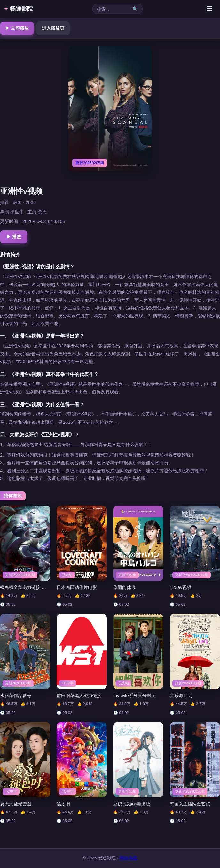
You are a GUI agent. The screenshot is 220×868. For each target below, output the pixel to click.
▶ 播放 (14, 237)
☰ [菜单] (209, 9)
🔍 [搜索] (135, 9)
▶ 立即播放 (17, 28)
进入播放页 (53, 28)
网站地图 (129, 858)
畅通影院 (18, 9)
